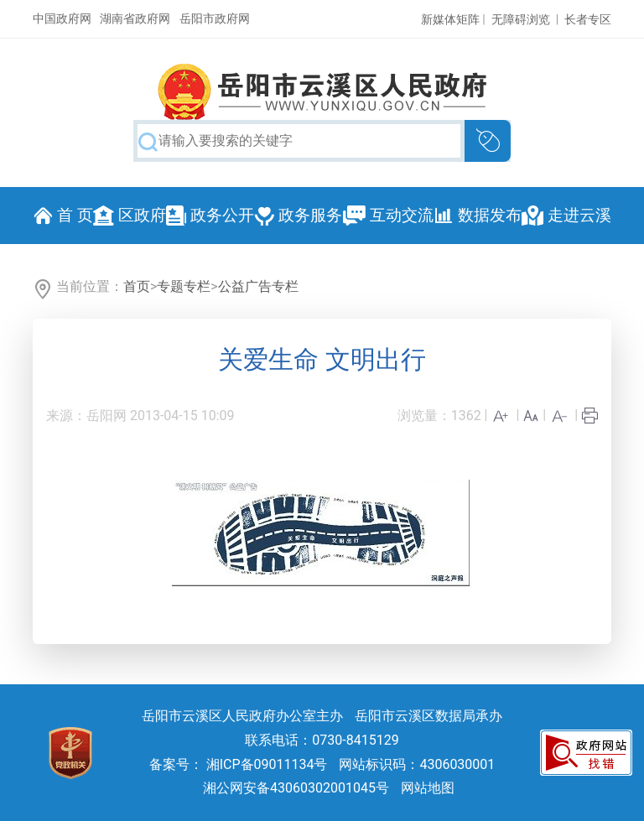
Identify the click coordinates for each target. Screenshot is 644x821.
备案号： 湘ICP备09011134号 (239, 764)
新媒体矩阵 (450, 19)
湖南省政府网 (135, 18)
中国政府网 (62, 18)
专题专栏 (184, 286)
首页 (137, 286)
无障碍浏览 (521, 19)
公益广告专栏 (258, 286)
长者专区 (588, 19)
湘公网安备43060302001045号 (296, 788)
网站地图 (428, 788)
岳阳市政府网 (215, 18)
